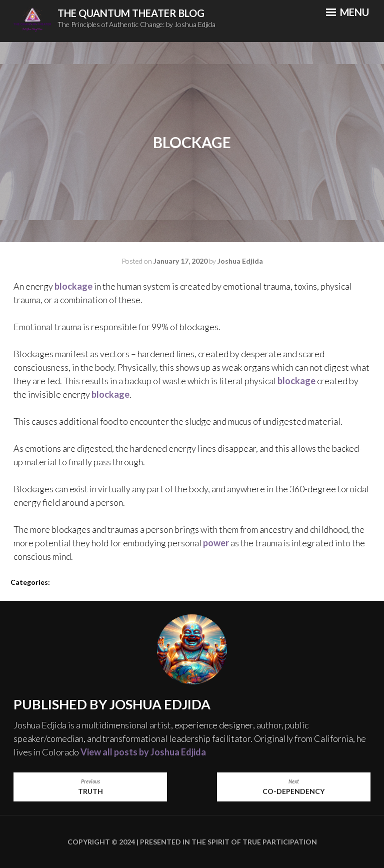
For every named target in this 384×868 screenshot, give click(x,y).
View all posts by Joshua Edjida (143, 752)
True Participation (279, 842)
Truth (90, 787)
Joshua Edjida (240, 261)
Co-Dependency (294, 787)
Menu (347, 12)
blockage (73, 286)
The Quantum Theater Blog (131, 13)
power (216, 543)
